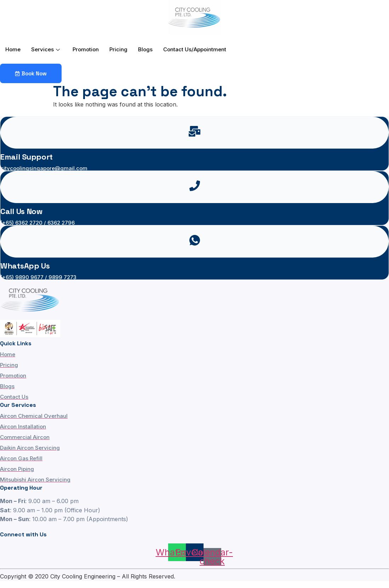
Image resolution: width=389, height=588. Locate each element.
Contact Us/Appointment (195, 49)
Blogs (145, 49)
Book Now (31, 73)
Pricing (118, 49)
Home (13, 49)
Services (45, 49)
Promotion (86, 49)
